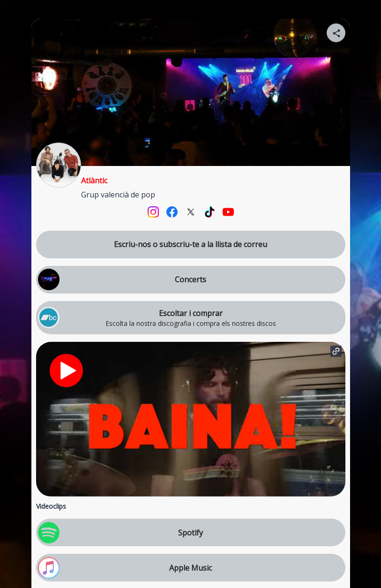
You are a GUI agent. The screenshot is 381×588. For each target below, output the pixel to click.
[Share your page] (336, 33)
